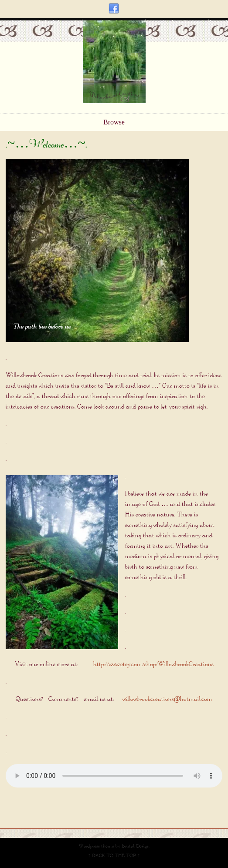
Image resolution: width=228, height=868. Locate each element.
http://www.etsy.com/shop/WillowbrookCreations (153, 665)
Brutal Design (136, 846)
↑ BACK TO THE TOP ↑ (114, 856)
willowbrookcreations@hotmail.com (168, 699)
